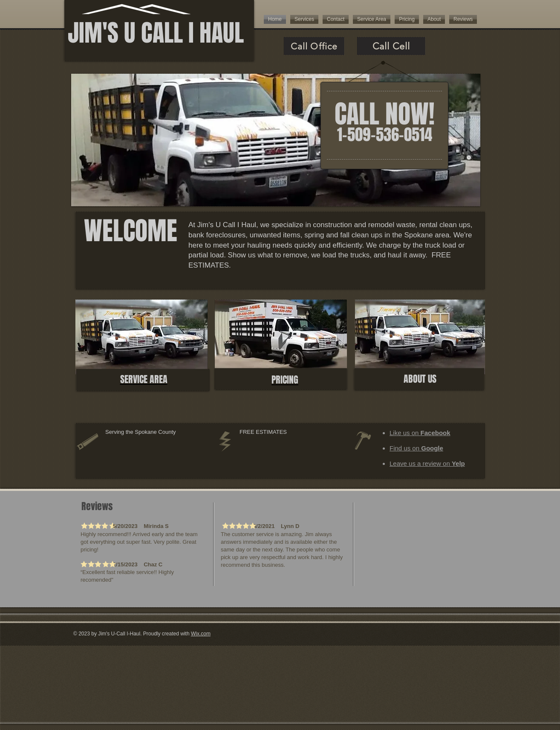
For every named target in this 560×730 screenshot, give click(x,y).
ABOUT (416, 379)
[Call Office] (314, 46)
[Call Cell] (391, 46)
